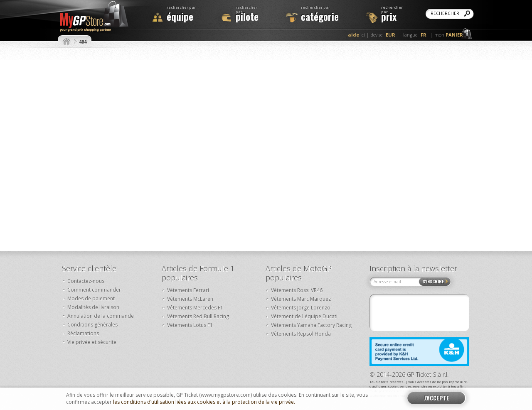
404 (83, 42)
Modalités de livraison (93, 307)
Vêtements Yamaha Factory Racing (311, 325)
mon (449, 35)
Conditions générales (92, 325)
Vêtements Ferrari (188, 290)
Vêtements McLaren (190, 299)
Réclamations (83, 333)
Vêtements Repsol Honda (301, 334)
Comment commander (94, 290)
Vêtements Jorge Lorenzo (301, 308)
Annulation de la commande (101, 316)
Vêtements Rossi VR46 (297, 290)
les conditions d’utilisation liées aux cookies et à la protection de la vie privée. (204, 402)
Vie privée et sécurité (92, 342)
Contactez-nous (86, 281)
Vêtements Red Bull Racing (198, 316)
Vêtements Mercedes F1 (195, 308)
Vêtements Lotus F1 (190, 325)
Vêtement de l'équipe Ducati (304, 316)
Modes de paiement (91, 298)
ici (356, 35)
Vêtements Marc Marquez (301, 299)
